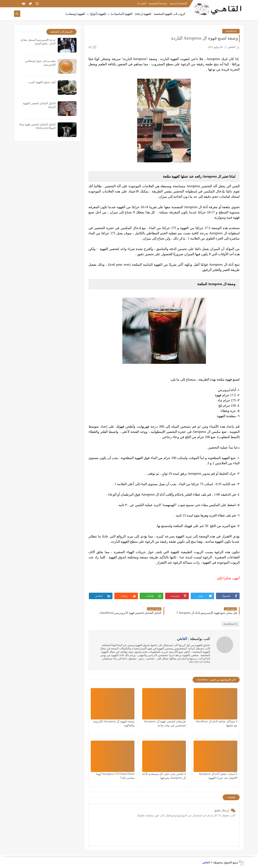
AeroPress (231, 31)
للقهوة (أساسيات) (122, 14)
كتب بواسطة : (193, 639)
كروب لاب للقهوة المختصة (170, 14)
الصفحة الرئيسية (178, 3)
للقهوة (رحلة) (143, 14)
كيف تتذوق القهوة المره (42, 82)
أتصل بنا (142, 3)
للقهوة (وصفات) (75, 14)
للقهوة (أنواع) (98, 14)
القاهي (206, 862)
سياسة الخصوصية (158, 3)
